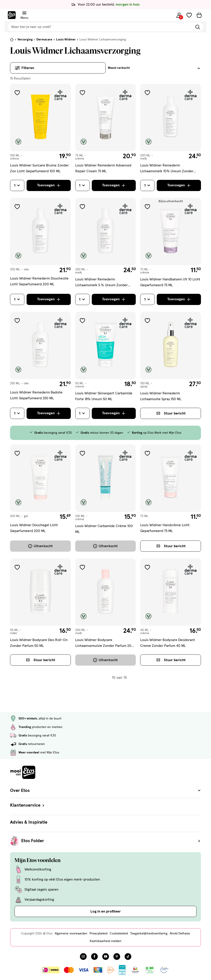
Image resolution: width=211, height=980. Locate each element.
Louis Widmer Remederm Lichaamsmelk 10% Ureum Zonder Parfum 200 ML (167, 169)
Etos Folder (111, 841)
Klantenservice (28, 805)
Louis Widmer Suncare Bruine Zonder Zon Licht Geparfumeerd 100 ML (39, 168)
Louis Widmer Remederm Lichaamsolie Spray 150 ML (161, 396)
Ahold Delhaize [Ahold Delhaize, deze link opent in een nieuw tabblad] (180, 934)
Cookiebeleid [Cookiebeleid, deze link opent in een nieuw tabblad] (119, 934)
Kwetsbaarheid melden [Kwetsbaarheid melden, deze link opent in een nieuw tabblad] (106, 941)
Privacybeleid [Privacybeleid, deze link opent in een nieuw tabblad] (98, 934)
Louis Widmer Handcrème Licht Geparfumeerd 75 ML (165, 528)
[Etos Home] (12, 15)
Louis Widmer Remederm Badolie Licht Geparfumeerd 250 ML (36, 395)
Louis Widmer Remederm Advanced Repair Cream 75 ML (103, 168)
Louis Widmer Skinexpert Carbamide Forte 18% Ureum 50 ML (104, 396)
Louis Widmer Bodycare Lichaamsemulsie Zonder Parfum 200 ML (104, 643)
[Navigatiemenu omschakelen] (24, 13)
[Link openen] (122, 970)
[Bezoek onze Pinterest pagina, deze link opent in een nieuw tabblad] (117, 957)
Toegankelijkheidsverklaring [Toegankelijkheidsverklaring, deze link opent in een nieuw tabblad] (149, 934)
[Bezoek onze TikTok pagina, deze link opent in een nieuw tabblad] (128, 957)
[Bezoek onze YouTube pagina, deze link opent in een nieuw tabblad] (106, 957)
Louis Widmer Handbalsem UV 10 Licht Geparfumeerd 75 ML (170, 282)
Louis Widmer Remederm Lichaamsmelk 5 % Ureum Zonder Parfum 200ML (101, 283)
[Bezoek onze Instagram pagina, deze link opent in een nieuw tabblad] (83, 957)
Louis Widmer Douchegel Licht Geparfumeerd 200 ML (34, 528)
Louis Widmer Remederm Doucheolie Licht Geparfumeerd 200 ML (39, 281)
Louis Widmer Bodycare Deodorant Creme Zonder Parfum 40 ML (168, 643)
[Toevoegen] (49, 185)
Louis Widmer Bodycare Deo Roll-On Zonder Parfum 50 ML (39, 643)
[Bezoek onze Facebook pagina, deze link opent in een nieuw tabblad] (94, 957)
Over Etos (105, 791)
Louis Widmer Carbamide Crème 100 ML (104, 529)
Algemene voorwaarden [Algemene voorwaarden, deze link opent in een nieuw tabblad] (71, 934)
